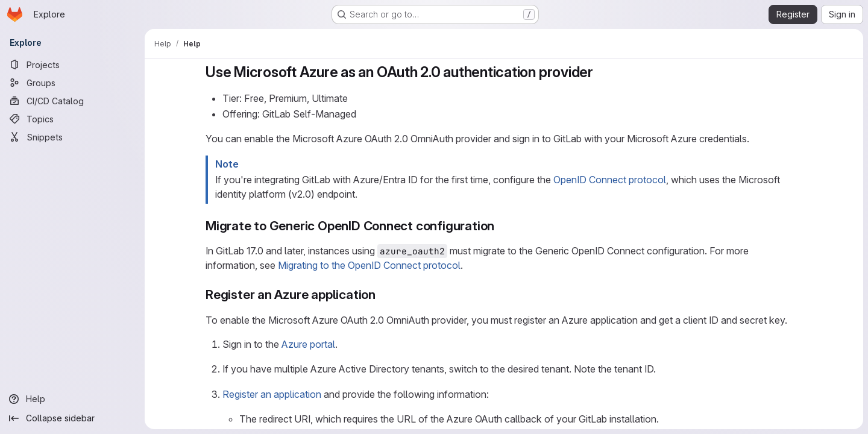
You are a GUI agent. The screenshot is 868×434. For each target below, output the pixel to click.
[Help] (72, 399)
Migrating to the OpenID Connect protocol (369, 265)
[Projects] (72, 64)
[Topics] (72, 119)
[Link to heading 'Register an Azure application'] (382, 294)
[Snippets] (72, 137)
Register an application (272, 394)
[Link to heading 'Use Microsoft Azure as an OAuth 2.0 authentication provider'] (601, 72)
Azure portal (308, 344)
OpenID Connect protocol (610, 180)
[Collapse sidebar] (72, 418)
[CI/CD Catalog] (72, 101)
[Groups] (72, 83)
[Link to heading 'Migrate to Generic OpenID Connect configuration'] (501, 226)
